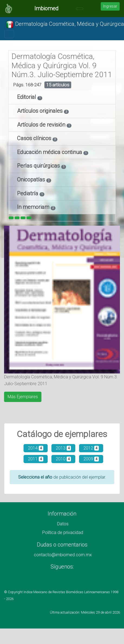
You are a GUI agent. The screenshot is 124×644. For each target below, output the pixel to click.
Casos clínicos (35, 138)
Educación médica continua (50, 152)
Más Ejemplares (23, 397)
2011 (36, 459)
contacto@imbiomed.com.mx (63, 555)
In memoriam (34, 207)
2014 (36, 448)
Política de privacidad (63, 533)
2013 (63, 448)
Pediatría (28, 193)
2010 (63, 459)
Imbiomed (46, 8)
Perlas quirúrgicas (39, 166)
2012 (91, 448)
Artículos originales (40, 111)
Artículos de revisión (42, 125)
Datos (63, 524)
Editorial (27, 97)
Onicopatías (32, 180)
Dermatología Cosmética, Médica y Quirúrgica (65, 24)
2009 (91, 459)
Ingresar (110, 6)
